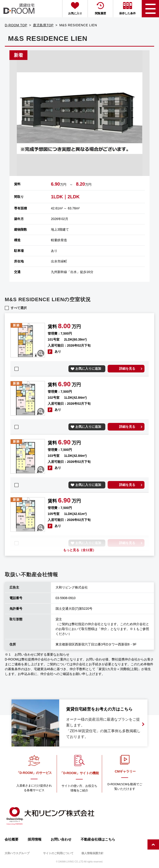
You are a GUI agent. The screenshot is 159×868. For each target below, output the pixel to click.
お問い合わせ (61, 839)
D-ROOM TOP (16, 25)
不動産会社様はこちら (98, 839)
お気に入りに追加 (88, 369)
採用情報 (35, 839)
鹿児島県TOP (43, 25)
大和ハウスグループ (17, 853)
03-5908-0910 (66, 598)
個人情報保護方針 (92, 853)
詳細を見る (127, 369)
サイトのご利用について (58, 853)
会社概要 (12, 839)
